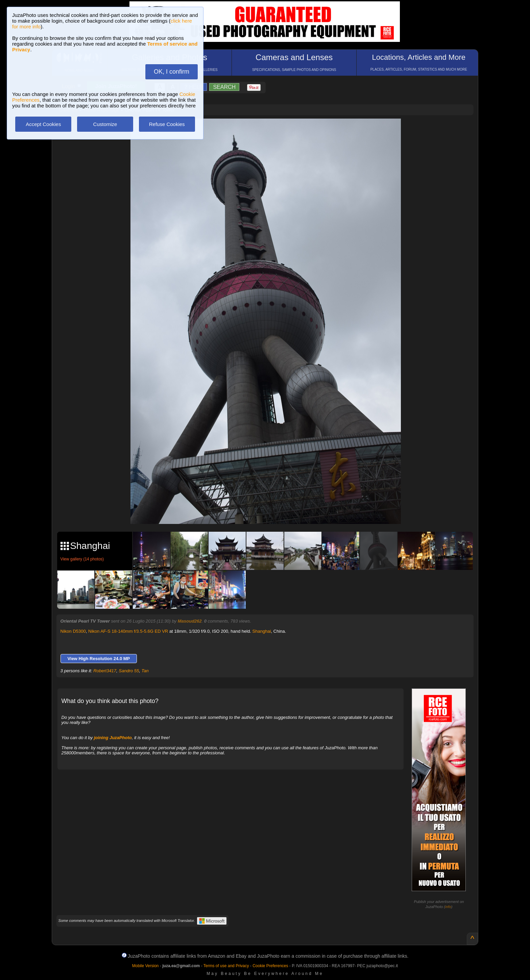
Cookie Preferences (270, 966)
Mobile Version (146, 966)
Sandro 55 (129, 671)
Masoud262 (190, 621)
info (448, 907)
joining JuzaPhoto (113, 738)
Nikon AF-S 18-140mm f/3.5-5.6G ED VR (128, 631)
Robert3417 (105, 671)
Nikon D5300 (73, 631)
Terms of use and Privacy (226, 966)
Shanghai (262, 631)
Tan (145, 671)
